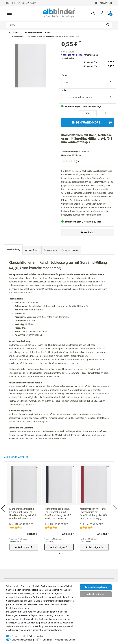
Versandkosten (90, 55)
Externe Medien (36, 636)
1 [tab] (60, 553)
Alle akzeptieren (96, 594)
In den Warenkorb (92, 123)
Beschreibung (13, 249)
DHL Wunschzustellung (23, 640)
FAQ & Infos (103, 3)
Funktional (47, 640)
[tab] (13, 250)
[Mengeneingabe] (88, 113)
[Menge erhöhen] (105, 113)
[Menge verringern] (70, 113)
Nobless (48, 33)
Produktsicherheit (70, 250)
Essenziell (16, 636)
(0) (77, 161)
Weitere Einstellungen (65, 640)
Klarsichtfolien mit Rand (33, 33)
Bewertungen (50, 250)
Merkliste (88, 233)
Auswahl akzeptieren (96, 587)
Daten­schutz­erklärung (51, 630)
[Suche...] (59, 25)
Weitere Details (32, 250)
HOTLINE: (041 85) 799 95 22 (21, 3)
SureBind (17, 33)
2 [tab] (62, 553)
